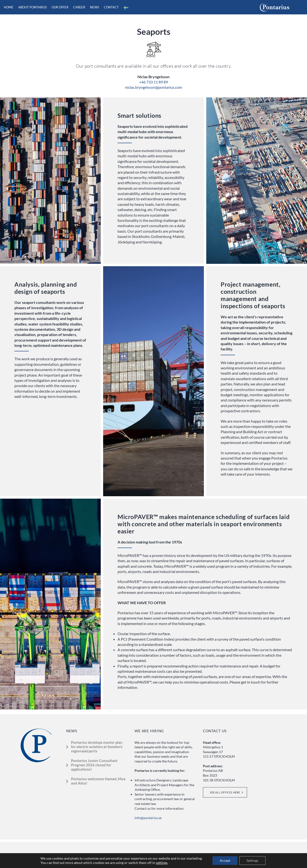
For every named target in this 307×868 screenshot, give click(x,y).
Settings (252, 860)
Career (79, 7)
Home (9, 7)
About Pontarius (32, 7)
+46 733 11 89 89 (153, 82)
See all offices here (225, 792)
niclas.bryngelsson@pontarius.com (153, 87)
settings (162, 863)
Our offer (60, 7)
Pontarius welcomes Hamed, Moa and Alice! (98, 781)
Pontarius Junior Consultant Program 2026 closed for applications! (94, 765)
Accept (225, 860)
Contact (111, 7)
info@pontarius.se (148, 818)
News (94, 7)
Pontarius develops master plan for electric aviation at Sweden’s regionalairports (97, 747)
